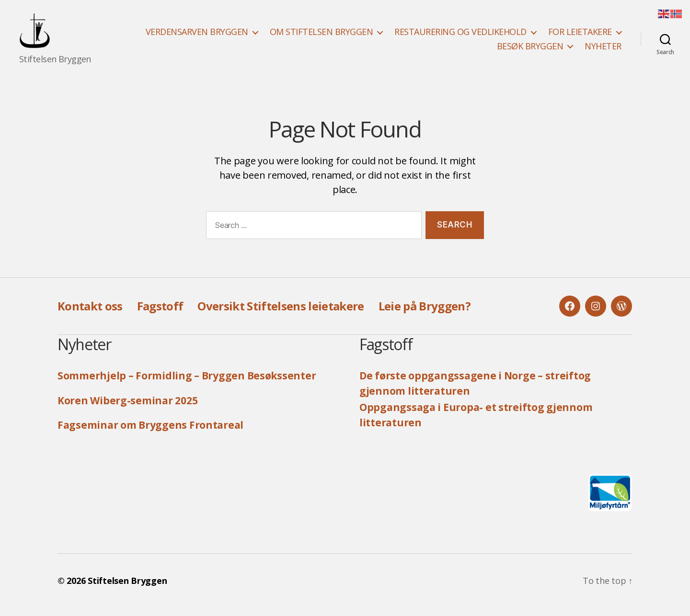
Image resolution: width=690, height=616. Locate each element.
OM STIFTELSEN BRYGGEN (322, 36)
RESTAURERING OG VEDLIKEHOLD (460, 36)
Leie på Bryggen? (425, 314)
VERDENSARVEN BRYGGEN (197, 36)
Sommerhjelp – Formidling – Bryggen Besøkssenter (187, 384)
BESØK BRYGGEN (530, 50)
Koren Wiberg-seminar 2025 (127, 409)
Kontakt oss (90, 314)
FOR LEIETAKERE (580, 36)
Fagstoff (160, 314)
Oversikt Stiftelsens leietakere (281, 314)
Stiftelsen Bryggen (127, 589)
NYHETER (603, 50)
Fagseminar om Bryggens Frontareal (150, 433)
